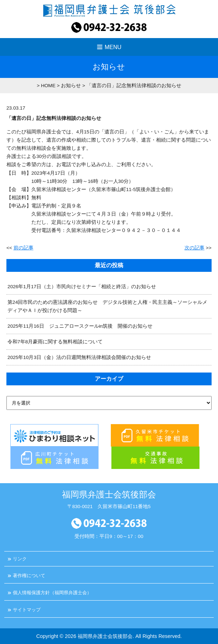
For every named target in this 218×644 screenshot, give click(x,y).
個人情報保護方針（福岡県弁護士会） (52, 593)
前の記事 (24, 248)
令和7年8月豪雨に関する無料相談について (55, 342)
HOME (48, 86)
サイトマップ (27, 610)
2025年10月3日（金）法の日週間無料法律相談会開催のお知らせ (79, 357)
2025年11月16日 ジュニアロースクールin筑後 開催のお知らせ (80, 326)
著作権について (29, 576)
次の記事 (194, 248)
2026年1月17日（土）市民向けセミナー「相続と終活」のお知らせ (82, 287)
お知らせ (71, 86)
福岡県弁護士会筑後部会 (105, 636)
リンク (20, 559)
